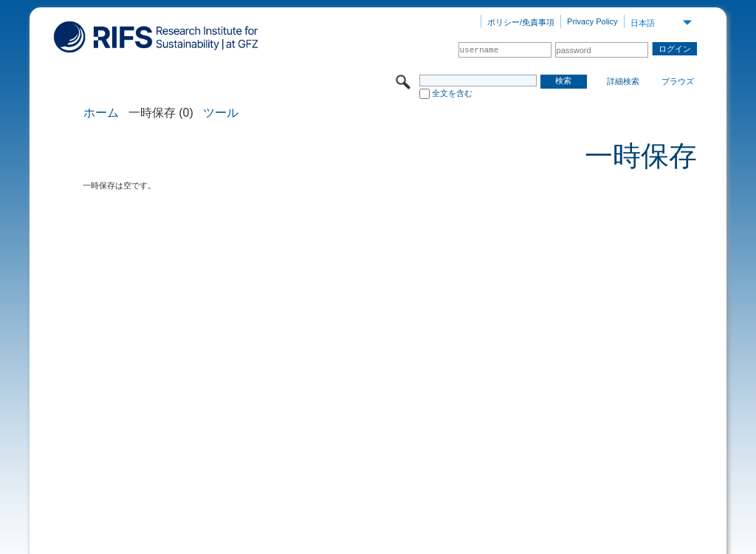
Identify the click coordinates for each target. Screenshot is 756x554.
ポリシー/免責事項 (521, 22)
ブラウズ (678, 81)
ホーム (101, 113)
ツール (221, 113)
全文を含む (452, 93)
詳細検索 (623, 81)
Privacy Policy (592, 21)
